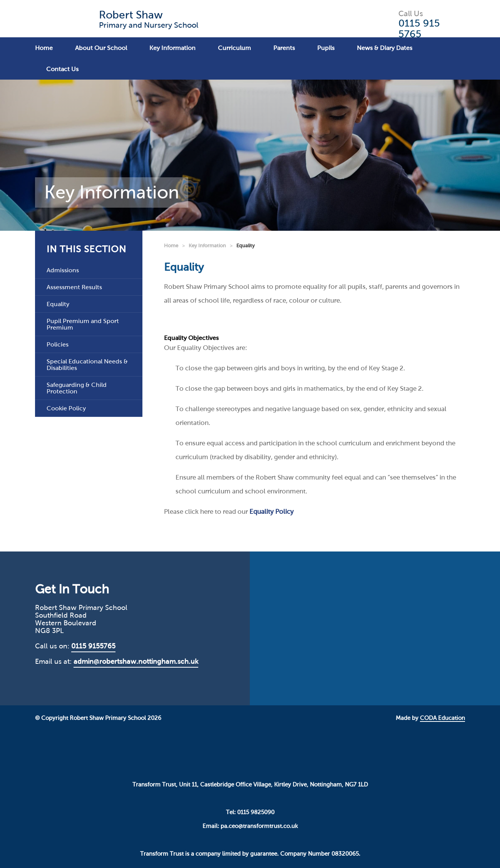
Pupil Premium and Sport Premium (83, 324)
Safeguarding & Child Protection (77, 388)
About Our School (101, 48)
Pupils (326, 48)
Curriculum (234, 48)
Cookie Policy (66, 408)
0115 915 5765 (419, 28)
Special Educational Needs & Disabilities (87, 365)
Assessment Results (74, 287)
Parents (284, 48)
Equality (58, 304)
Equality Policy (272, 512)
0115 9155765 (93, 646)
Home (44, 48)
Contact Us (62, 69)
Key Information (172, 48)
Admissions (63, 270)
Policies (58, 344)
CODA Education (442, 718)
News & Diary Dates (385, 48)
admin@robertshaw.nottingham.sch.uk (136, 661)
